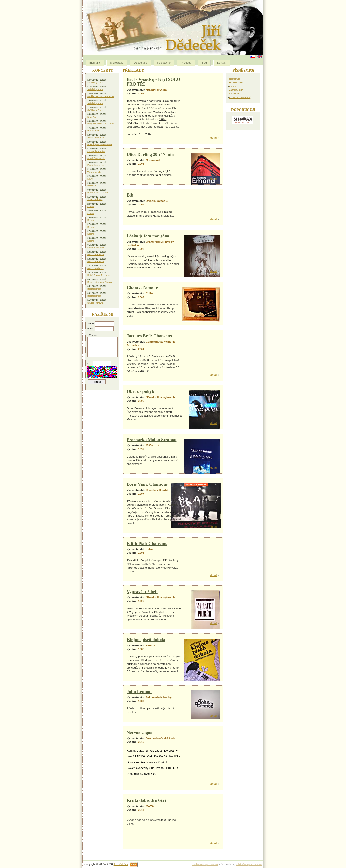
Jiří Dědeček (121, 864)
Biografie (95, 63)
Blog (204, 63)
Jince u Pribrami (95, 199)
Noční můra (235, 79)
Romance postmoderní (240, 97)
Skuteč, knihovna (95, 303)
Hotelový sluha (236, 83)
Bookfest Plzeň (94, 289)
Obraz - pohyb (140, 391)
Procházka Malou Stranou (151, 440)
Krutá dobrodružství (146, 800)
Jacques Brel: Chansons (149, 336)
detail (214, 138)
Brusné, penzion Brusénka (100, 144)
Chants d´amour (142, 288)
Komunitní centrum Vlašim (100, 282)
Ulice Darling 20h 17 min (150, 155)
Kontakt (222, 63)
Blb (130, 195)
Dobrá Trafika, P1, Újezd (99, 275)
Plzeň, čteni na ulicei (97, 165)
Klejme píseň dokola (146, 640)
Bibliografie (117, 63)
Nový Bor (92, 117)
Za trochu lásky (236, 90)
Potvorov (92, 186)
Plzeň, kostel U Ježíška (98, 193)
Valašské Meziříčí (96, 138)
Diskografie (140, 63)
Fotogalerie (164, 63)
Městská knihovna (96, 248)
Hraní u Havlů (94, 131)
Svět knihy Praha (95, 83)
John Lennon (139, 692)
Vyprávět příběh (142, 592)
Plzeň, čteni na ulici (96, 158)
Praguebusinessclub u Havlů (101, 124)
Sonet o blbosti (236, 94)
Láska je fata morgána (148, 236)
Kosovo (91, 206)
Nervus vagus (139, 732)
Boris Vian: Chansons (147, 484)
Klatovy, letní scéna (96, 151)
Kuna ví (233, 86)
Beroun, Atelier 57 (96, 254)
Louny (90, 179)
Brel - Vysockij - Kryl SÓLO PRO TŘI (153, 82)
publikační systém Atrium (249, 864)
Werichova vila (94, 172)
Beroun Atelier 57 (96, 268)
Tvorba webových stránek (205, 864)
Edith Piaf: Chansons (147, 544)
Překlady (186, 63)
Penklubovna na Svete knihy (101, 96)
